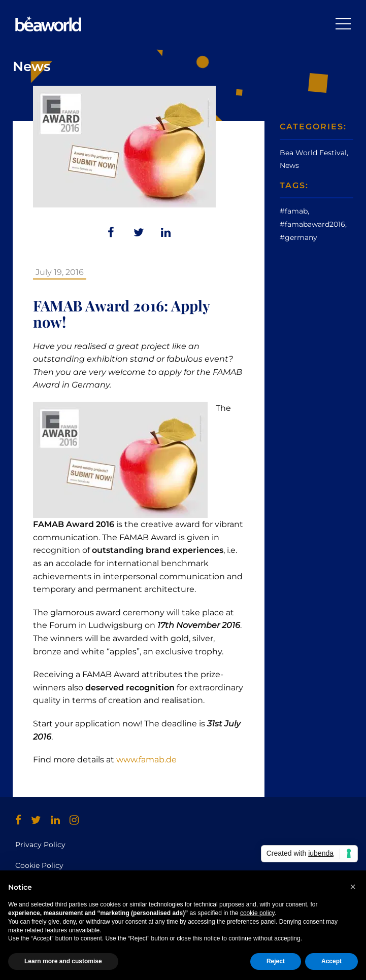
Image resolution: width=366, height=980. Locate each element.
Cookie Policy (39, 865)
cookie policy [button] (257, 913)
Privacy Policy (40, 845)
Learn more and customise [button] (63, 961)
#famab (294, 211)
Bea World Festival (313, 153)
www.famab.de (146, 760)
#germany (298, 237)
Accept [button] (331, 961)
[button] (353, 887)
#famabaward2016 (312, 224)
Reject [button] (276, 961)
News (289, 165)
